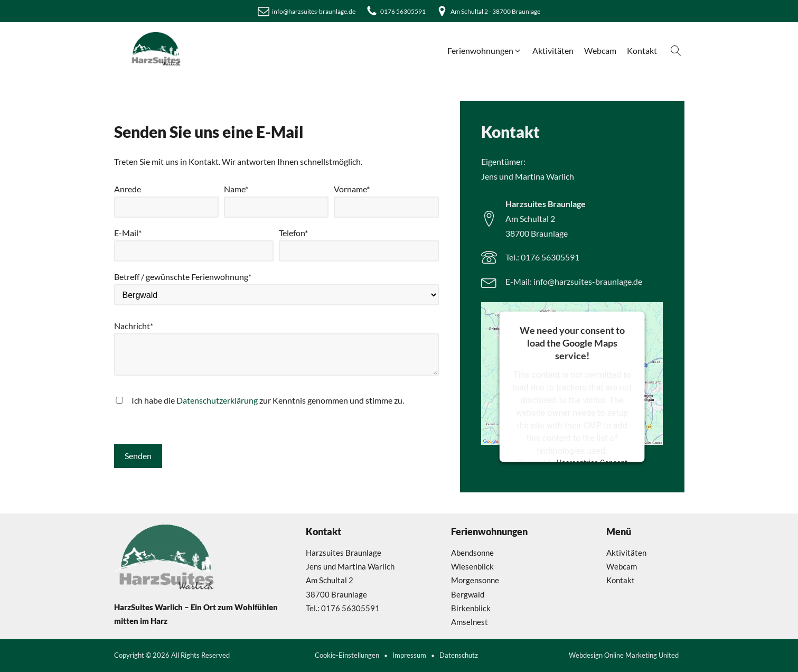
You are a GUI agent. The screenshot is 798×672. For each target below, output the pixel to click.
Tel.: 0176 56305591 (542, 257)
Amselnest (470, 622)
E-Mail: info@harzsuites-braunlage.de (574, 281)
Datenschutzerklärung (217, 400)
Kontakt (621, 580)
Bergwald (468, 594)
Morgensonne (475, 580)
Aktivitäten (626, 553)
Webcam (622, 566)
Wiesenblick (472, 566)
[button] (485, 51)
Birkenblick (471, 608)
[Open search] (676, 51)
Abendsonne (472, 553)
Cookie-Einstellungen (347, 655)
